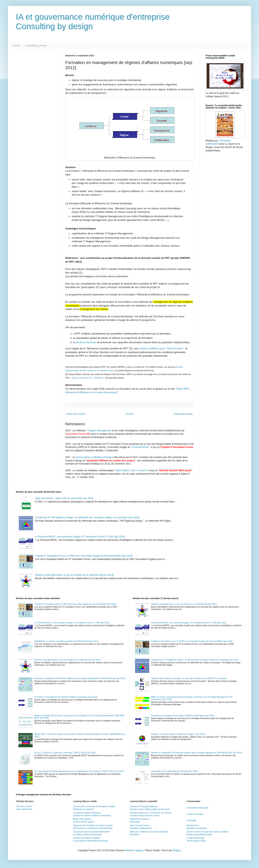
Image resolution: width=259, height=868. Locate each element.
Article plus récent (76, 414)
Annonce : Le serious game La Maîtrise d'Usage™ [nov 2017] (178, 734)
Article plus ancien (183, 414)
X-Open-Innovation (195, 814)
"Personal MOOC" (140, 447)
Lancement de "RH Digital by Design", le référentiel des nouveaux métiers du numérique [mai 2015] (87, 517)
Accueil (16, 45)
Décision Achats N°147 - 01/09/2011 (88, 378)
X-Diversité (191, 820)
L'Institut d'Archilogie (196, 838)
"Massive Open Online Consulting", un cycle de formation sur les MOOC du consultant (189, 678)
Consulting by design (36, 45)
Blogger (177, 850)
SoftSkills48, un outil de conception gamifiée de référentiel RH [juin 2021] (66, 641)
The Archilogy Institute (196, 841)
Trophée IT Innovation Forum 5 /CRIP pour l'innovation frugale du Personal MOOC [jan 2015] (84, 556)
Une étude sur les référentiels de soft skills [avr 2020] (174, 771)
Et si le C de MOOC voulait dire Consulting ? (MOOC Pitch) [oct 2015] (65, 753)
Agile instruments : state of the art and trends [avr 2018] (64, 498)
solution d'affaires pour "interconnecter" (162, 348)
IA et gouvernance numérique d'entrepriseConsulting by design (93, 22)
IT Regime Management (99, 431)
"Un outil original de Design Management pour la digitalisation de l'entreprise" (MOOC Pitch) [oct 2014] (79, 771)
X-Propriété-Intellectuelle (198, 808)
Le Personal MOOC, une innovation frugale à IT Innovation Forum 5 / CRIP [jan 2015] (80, 537)
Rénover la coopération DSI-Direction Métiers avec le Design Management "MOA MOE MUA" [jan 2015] (80, 678)
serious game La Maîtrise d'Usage (94, 457)
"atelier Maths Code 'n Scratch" (131, 470)
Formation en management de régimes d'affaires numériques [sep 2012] (66, 697)
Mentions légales (134, 850)
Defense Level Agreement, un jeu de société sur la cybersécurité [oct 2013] (74, 575)
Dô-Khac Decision (86, 342)
